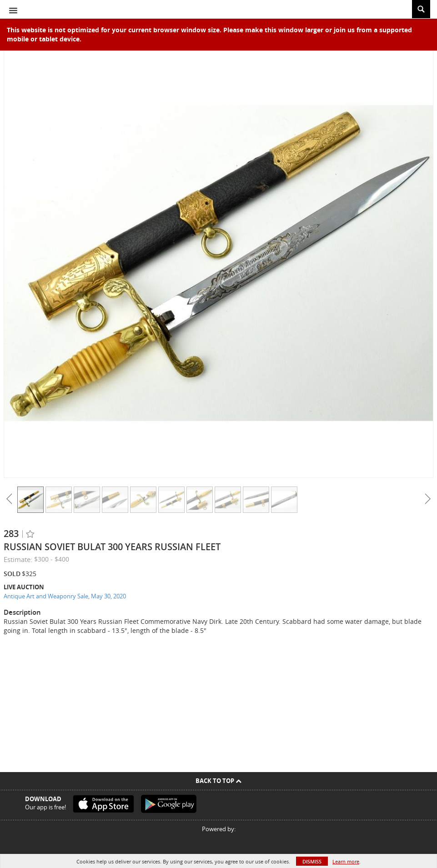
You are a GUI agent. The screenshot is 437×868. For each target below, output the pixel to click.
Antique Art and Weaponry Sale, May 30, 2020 (65, 596)
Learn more (346, 861)
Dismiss (312, 861)
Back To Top (218, 781)
